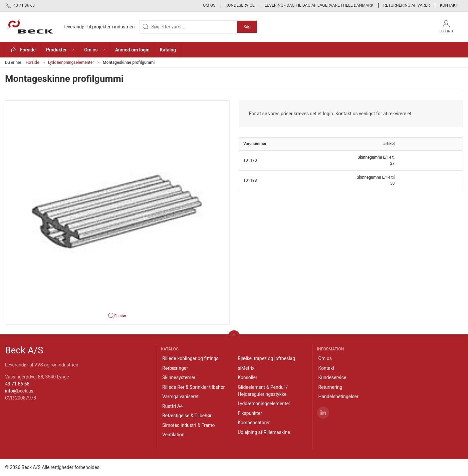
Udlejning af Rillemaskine (264, 432)
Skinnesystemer (179, 377)
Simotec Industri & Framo (188, 425)
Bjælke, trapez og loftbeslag (266, 358)
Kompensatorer (254, 423)
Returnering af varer (406, 5)
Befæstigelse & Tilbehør (187, 416)
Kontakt (449, 5)
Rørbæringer (175, 368)
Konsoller (248, 377)
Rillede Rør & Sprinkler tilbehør (193, 387)
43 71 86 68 (17, 384)
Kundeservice (240, 5)
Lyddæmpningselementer (71, 62)
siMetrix (246, 368)
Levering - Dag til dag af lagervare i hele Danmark (319, 5)
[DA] (70, 27)
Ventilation (173, 435)
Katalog (168, 50)
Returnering (330, 387)
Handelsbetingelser (338, 396)
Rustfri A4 (173, 406)
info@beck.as (19, 391)
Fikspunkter (250, 413)
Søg (247, 27)
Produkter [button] (61, 50)
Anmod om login (132, 50)
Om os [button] (95, 50)
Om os (209, 5)
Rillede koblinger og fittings (190, 358)
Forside (33, 62)
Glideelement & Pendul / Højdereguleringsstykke (263, 391)
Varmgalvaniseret (180, 396)
